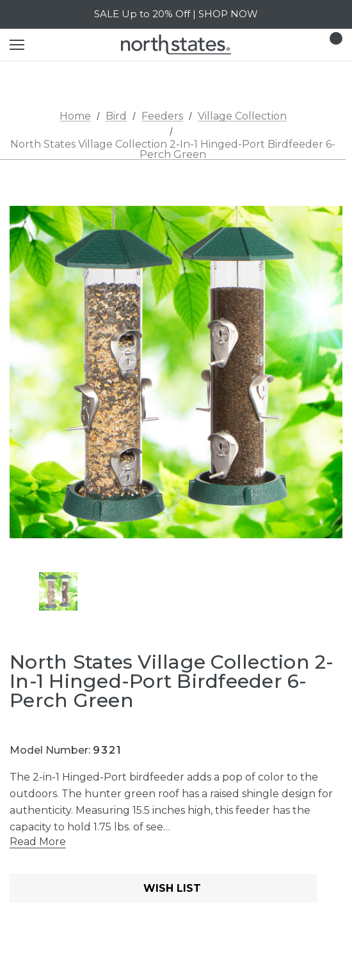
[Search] (51, 45)
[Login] (295, 44)
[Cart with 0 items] (332, 45)
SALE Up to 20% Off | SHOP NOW (176, 14)
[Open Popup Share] (336, 890)
